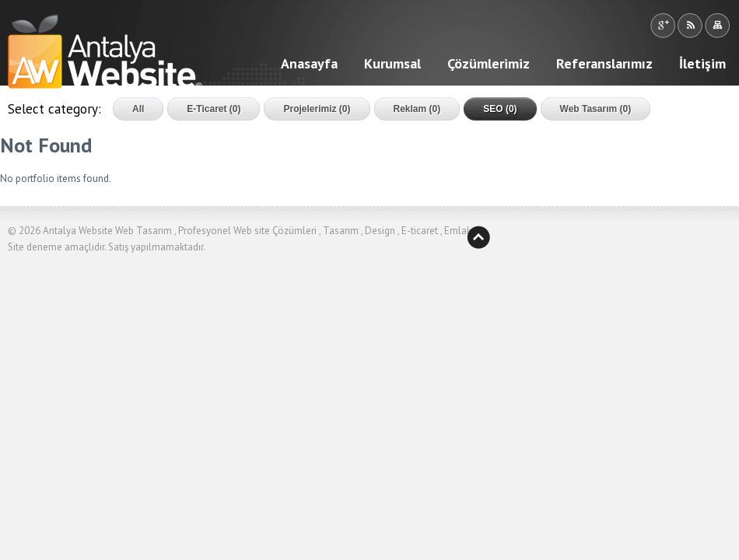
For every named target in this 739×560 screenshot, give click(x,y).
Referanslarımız (604, 63)
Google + (662, 26)
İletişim (702, 63)
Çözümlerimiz (489, 63)
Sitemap (717, 26)
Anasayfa (309, 63)
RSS (690, 26)
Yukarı (478, 237)
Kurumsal (392, 63)
